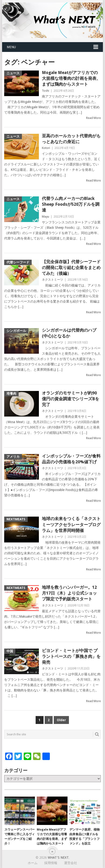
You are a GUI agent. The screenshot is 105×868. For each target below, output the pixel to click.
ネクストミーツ (52, 280)
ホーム (33, 863)
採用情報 (51, 863)
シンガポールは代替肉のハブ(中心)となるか (69, 333)
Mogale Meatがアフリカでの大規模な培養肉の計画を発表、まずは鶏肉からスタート (71, 78)
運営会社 (71, 863)
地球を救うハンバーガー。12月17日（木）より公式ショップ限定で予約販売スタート (69, 593)
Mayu (46, 217)
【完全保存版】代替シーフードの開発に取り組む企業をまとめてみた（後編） (71, 267)
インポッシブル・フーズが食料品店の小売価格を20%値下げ (71, 459)
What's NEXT (58, 858)
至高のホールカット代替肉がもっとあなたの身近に (71, 139)
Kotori (46, 148)
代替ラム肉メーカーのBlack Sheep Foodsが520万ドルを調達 (71, 204)
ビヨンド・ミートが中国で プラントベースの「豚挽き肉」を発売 (71, 656)
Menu (11, 47)
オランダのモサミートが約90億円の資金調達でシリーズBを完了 (71, 399)
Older (61, 720)
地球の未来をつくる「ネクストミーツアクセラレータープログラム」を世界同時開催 (71, 524)
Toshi (46, 91)
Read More (93, 118)
